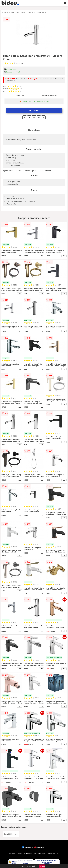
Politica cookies (52, 854)
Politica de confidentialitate (35, 854)
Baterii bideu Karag (40, 12)
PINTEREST (39, 847)
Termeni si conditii (16, 854)
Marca (6, 12)
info (20, 256)
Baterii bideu (15, 12)
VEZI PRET (34, 111)
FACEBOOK (28, 847)
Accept (42, 866)
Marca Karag (26, 12)
